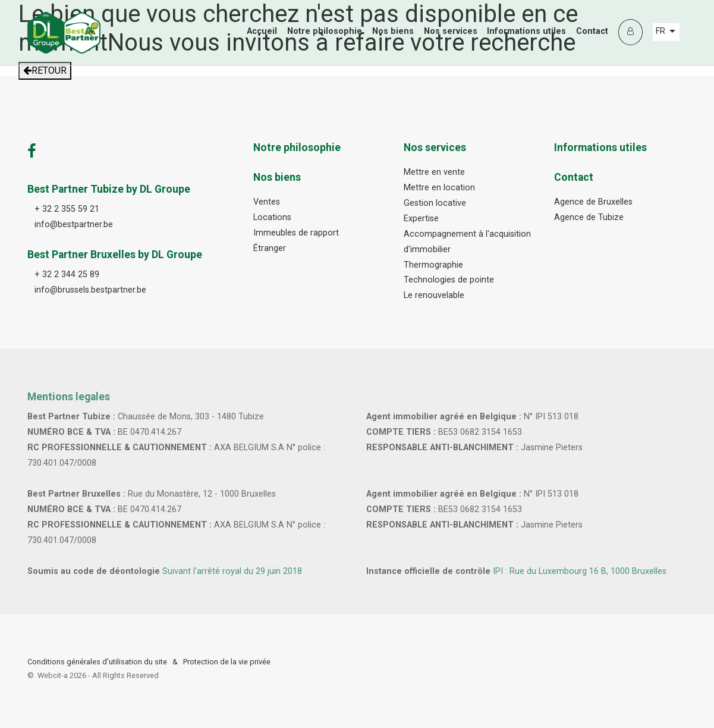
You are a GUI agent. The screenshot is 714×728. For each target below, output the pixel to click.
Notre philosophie (325, 31)
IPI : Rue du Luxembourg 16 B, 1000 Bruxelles (580, 571)
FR (666, 31)
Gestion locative (435, 203)
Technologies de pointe (449, 280)
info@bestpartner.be (74, 225)
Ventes (267, 202)
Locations (272, 217)
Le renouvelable (434, 295)
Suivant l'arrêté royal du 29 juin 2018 (232, 571)
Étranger (270, 248)
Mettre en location (439, 188)
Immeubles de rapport (296, 233)
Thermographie (433, 265)
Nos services (451, 31)
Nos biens (393, 31)
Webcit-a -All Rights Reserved (98, 675)
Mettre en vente (434, 172)
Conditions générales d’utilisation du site (97, 662)
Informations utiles (526, 31)
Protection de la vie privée (227, 662)
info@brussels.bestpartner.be (90, 290)
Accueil (262, 31)
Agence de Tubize (589, 217)
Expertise (421, 219)
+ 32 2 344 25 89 (67, 274)
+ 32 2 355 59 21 (67, 209)
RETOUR (45, 70)
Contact (592, 31)
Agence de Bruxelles (593, 202)
